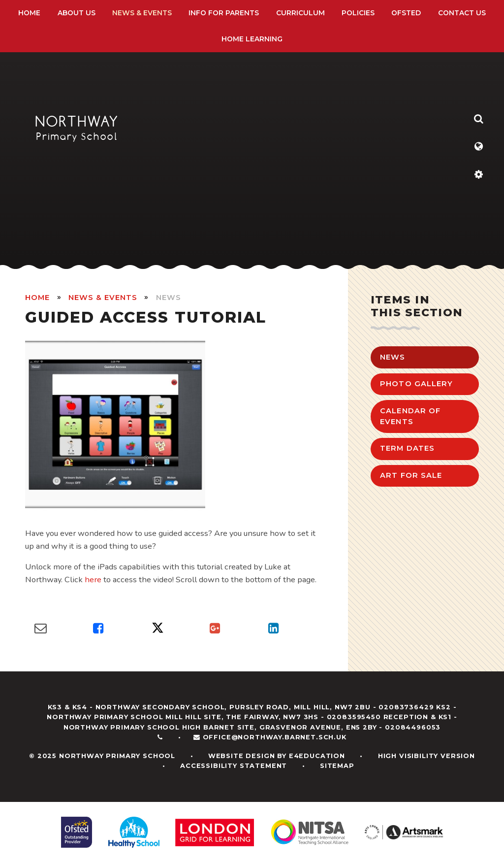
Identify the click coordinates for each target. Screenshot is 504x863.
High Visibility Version (426, 756)
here (93, 580)
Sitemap (337, 766)
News (169, 298)
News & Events (103, 298)
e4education (317, 756)
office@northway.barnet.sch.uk (275, 737)
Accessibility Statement (234, 766)
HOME (37, 298)
